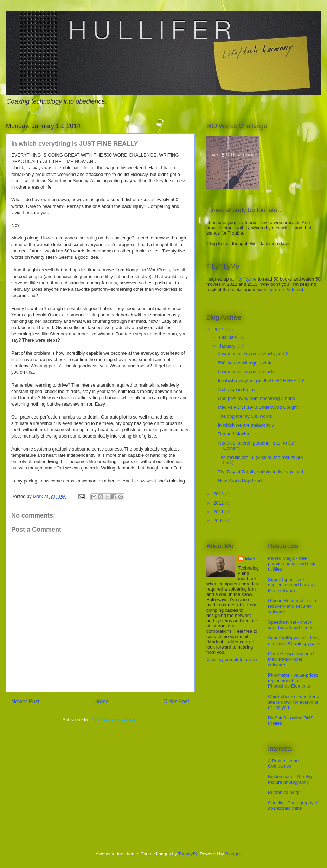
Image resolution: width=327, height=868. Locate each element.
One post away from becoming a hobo (256, 398)
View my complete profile (232, 660)
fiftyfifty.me (246, 279)
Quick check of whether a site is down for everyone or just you (294, 702)
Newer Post (25, 701)
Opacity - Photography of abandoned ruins (293, 806)
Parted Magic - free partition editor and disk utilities (291, 564)
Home (102, 701)
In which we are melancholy (246, 425)
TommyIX (188, 854)
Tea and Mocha (233, 434)
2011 (219, 512)
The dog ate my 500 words (245, 416)
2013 (219, 494)
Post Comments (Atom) (114, 720)
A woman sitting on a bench (246, 372)
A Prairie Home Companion (283, 764)
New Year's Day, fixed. (240, 481)
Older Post (176, 701)
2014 (219, 330)
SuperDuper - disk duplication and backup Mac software (291, 585)
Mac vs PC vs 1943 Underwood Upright (258, 407)
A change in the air (237, 390)
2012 (219, 503)
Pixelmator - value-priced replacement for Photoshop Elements (293, 680)
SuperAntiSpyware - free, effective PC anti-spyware (294, 641)
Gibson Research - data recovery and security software (292, 606)
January (228, 346)
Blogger (233, 854)
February (229, 337)
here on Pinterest (286, 290)
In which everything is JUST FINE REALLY (261, 380)
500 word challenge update (245, 363)
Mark (250, 558)
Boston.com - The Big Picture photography (290, 779)
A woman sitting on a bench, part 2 (253, 354)
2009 (219, 521)
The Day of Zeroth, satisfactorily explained (260, 472)
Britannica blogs (284, 792)
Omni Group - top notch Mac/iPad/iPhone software (292, 659)
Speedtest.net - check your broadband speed (291, 625)
